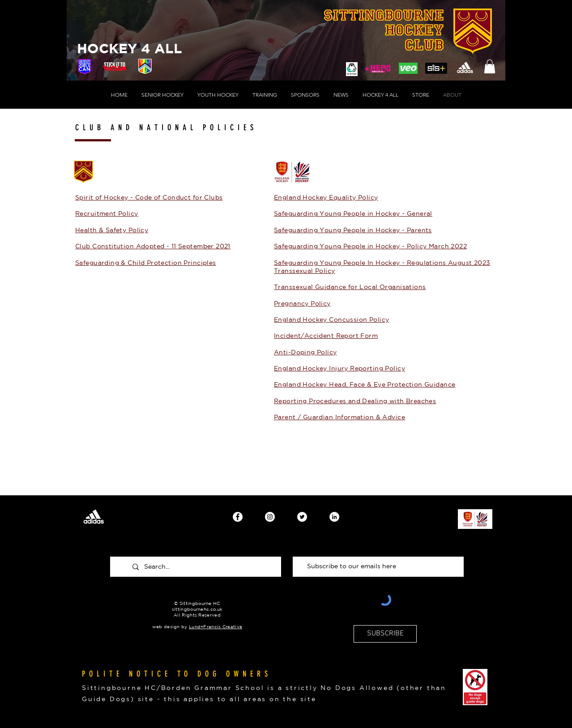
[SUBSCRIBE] (385, 634)
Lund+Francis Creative (216, 626)
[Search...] (203, 567)
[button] (490, 66)
